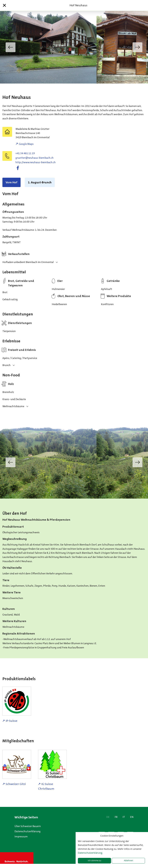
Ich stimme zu (95, 861)
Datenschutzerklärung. (90, 853)
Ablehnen (128, 861)
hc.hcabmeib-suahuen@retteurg (35, 158)
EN (132, 817)
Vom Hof (12, 182)
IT (124, 817)
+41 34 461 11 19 (25, 153)
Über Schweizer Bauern (28, 826)
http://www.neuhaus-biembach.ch (36, 162)
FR (116, 817)
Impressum (21, 836)
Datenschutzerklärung (28, 831)
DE (108, 817)
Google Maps (26, 144)
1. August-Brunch (40, 182)
